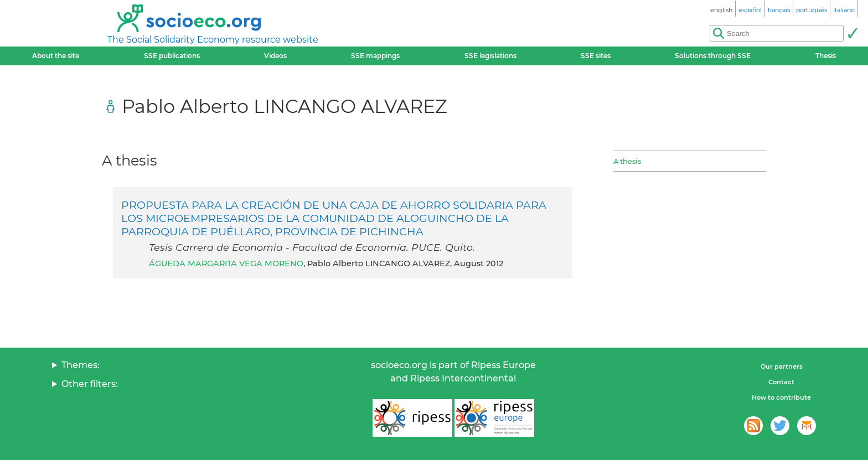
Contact (781, 382)
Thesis (826, 56)
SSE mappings (375, 56)
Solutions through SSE (713, 56)
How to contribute (781, 397)
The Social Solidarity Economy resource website (213, 40)
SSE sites (596, 56)
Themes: (81, 365)
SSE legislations (490, 56)
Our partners (782, 366)
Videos (275, 56)
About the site (56, 56)
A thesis (627, 161)
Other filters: (90, 384)
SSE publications (172, 56)
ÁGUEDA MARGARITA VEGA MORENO (226, 263)
